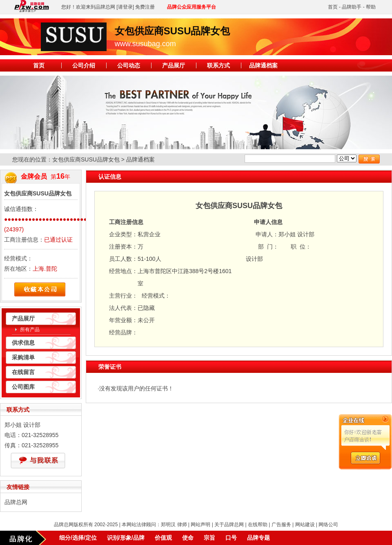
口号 (231, 538)
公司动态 (129, 65)
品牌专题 (258, 538)
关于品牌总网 (229, 525)
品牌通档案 (263, 65)
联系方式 (218, 65)
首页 (333, 7)
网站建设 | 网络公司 (317, 525)
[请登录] (125, 7)
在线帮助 (258, 525)
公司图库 (23, 387)
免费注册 (145, 7)
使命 (188, 538)
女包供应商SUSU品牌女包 (86, 159)
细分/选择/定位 (78, 538)
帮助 (371, 7)
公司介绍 (84, 65)
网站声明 (200, 525)
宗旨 (209, 538)
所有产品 (30, 330)
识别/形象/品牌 (126, 538)
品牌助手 (352, 7)
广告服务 (281, 525)
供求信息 (23, 343)
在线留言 (23, 372)
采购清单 (23, 357)
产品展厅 (174, 65)
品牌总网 (16, 502)
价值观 (163, 538)
